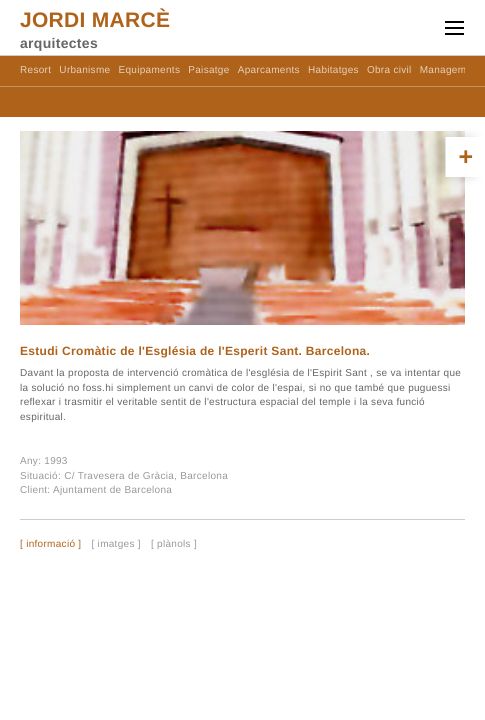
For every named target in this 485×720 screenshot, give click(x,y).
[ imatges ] (115, 545)
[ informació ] (50, 545)
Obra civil (389, 70)
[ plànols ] (174, 545)
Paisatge (208, 70)
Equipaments (150, 70)
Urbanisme (84, 70)
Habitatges (333, 70)
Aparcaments (269, 70)
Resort (35, 70)
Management (450, 70)
